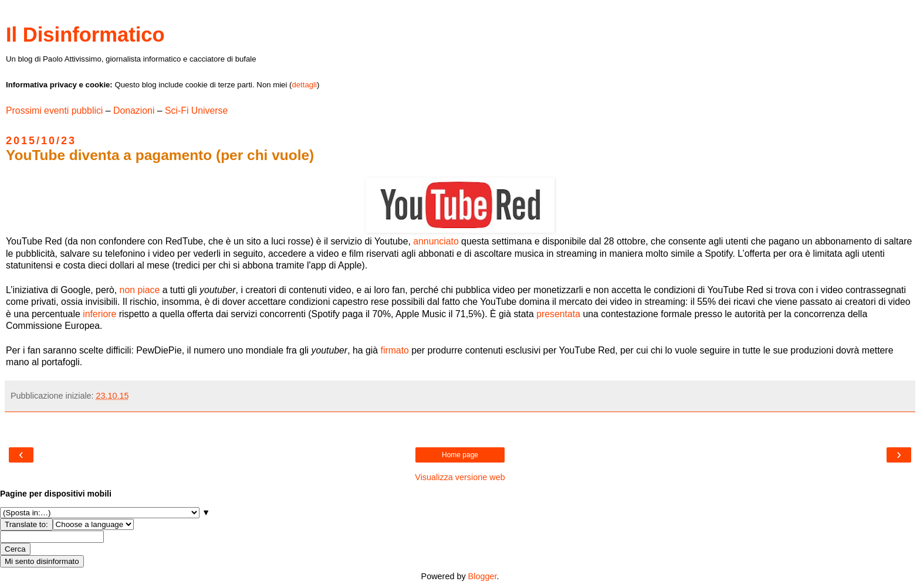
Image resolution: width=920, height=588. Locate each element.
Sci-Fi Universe (196, 111)
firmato (394, 350)
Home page (460, 455)
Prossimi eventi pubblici (54, 111)
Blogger (483, 576)
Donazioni (134, 111)
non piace (140, 290)
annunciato (436, 241)
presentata (558, 314)
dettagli (304, 85)
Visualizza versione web (460, 477)
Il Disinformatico (85, 35)
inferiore (99, 314)
